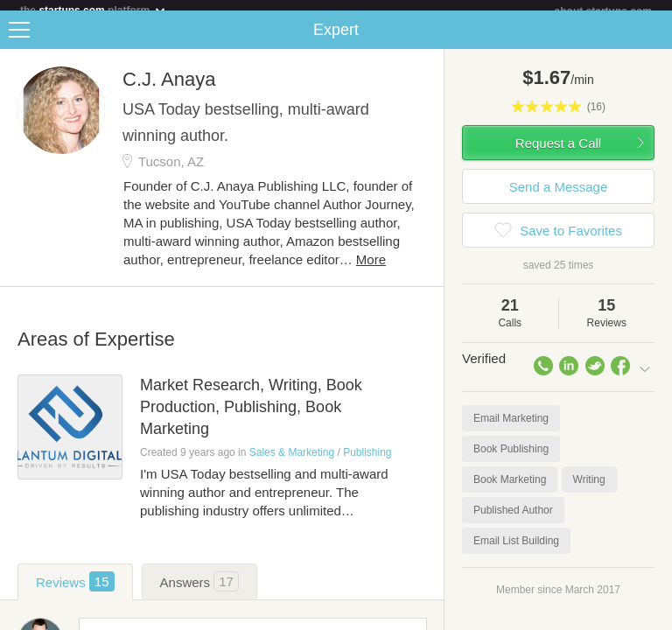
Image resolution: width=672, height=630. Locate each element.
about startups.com (603, 11)
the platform (94, 10)
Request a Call (558, 154)
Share (654, 40)
